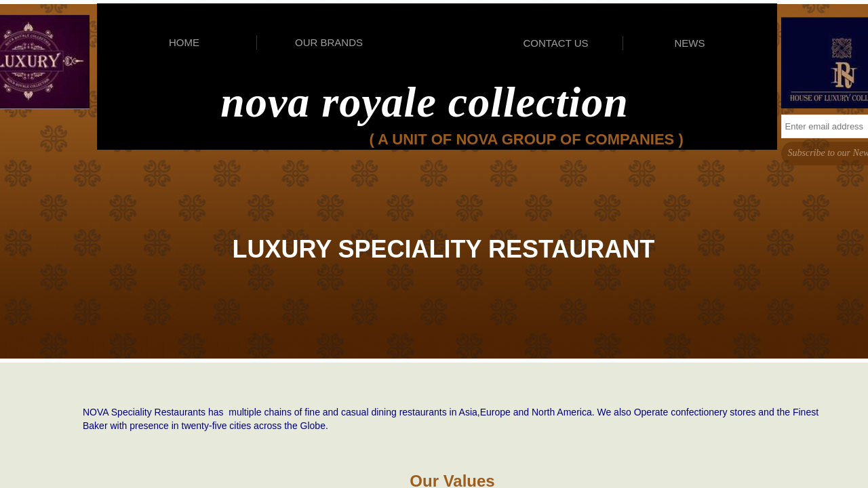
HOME (184, 42)
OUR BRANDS (329, 42)
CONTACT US (555, 43)
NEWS (690, 43)
